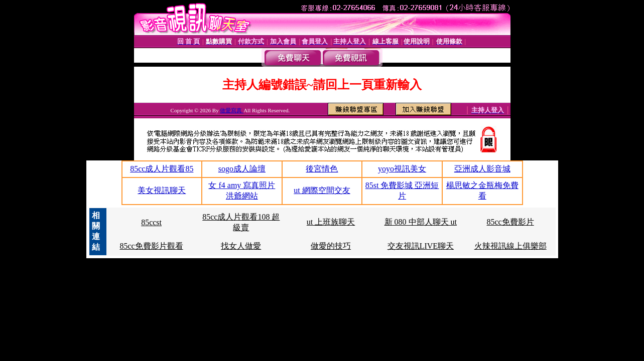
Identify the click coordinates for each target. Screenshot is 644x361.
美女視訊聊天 (162, 190)
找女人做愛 (241, 246)
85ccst (151, 222)
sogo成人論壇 (242, 169)
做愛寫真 (232, 110)
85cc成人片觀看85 (162, 169)
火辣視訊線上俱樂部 (510, 246)
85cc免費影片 (510, 222)
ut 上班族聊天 (331, 222)
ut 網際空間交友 (322, 190)
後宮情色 (322, 169)
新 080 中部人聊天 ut (421, 222)
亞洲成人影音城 (482, 169)
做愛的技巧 (331, 246)
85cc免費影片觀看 (151, 246)
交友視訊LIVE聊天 (421, 246)
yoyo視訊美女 (402, 169)
